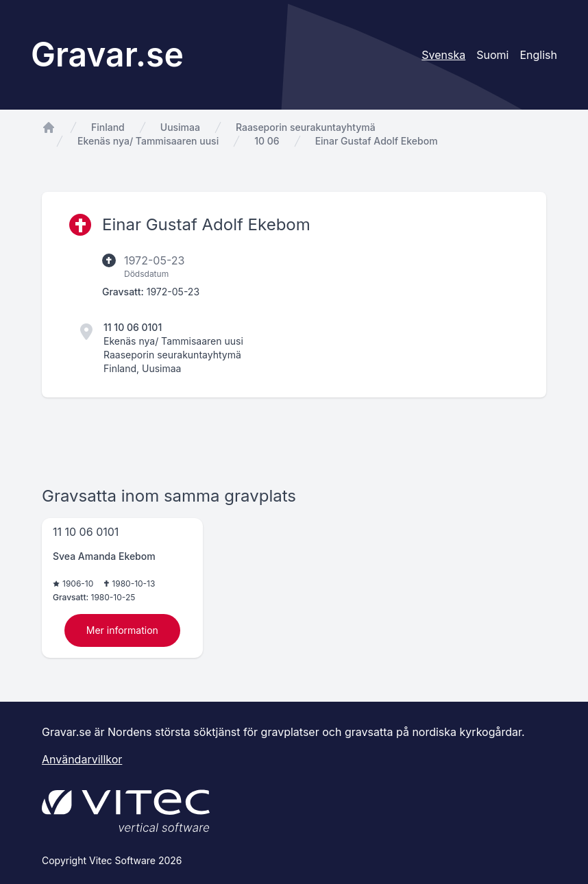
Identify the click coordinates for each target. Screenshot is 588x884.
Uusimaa (180, 127)
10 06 (267, 141)
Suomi (492, 55)
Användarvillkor (82, 759)
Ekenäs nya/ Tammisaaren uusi (148, 141)
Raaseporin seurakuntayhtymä (306, 127)
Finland (108, 127)
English (538, 55)
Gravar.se (107, 54)
